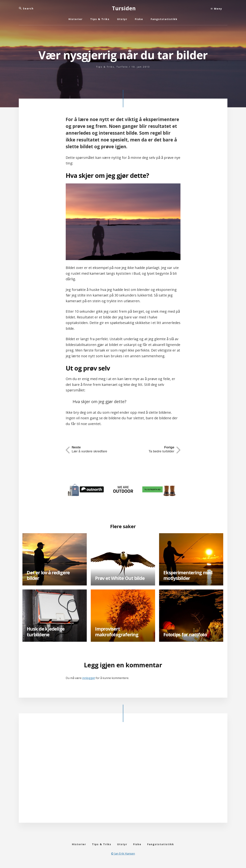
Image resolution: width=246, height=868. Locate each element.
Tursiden (124, 8)
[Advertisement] (123, 775)
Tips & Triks (105, 67)
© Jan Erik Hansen (123, 856)
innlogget (89, 678)
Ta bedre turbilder (161, 450)
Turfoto (122, 67)
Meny (216, 9)
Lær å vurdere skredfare (90, 450)
